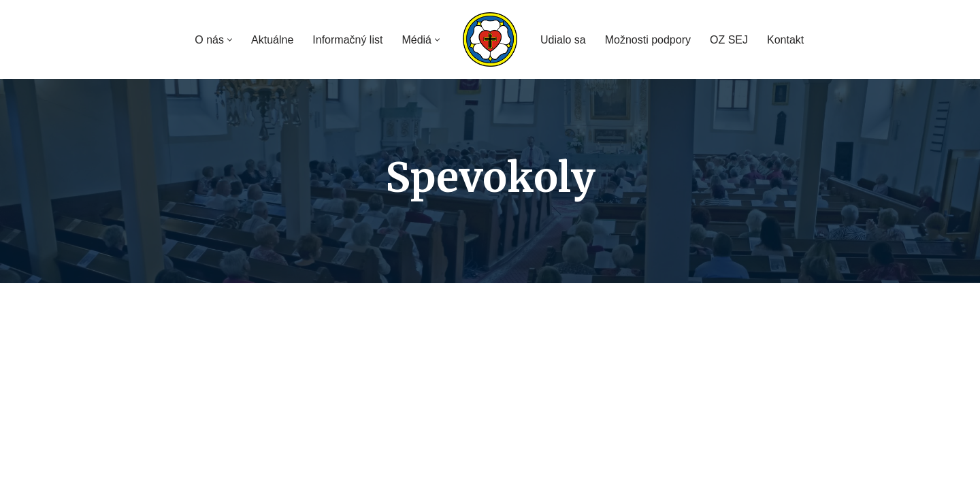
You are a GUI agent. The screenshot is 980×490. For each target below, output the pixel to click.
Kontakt (785, 40)
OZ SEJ (729, 40)
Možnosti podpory (648, 40)
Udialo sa (563, 40)
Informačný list (347, 40)
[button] (230, 40)
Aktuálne (272, 40)
